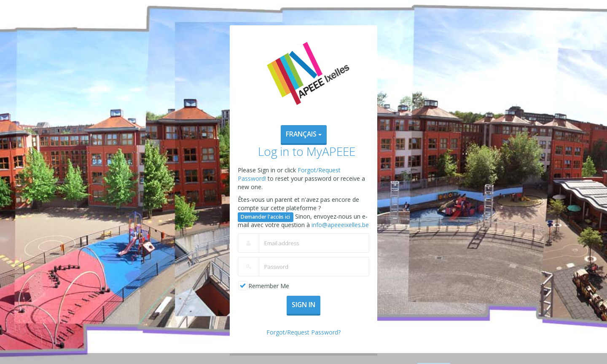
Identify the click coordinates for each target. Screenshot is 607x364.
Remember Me (269, 286)
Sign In (303, 305)
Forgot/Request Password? (303, 332)
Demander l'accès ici (265, 217)
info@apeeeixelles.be (340, 225)
